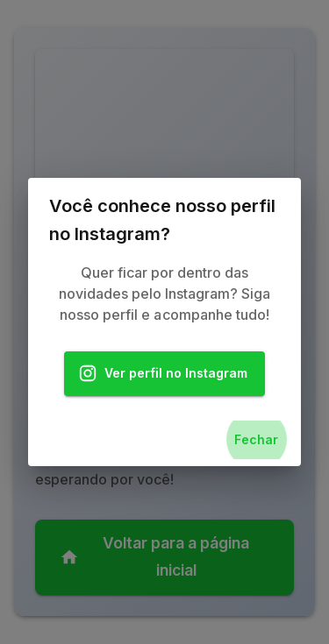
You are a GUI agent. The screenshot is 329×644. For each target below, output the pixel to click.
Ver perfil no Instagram (165, 374)
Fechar (256, 440)
